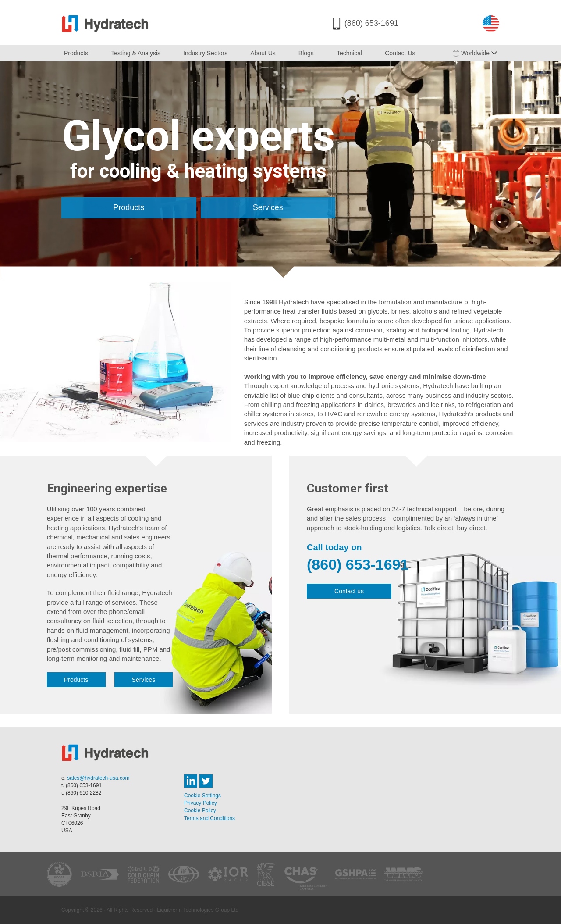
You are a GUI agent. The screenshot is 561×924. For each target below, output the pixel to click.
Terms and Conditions (209, 818)
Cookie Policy (200, 810)
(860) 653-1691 (371, 23)
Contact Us (400, 53)
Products (76, 53)
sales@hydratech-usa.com (98, 778)
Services (268, 207)
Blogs (306, 53)
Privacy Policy (201, 803)
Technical (349, 53)
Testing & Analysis (136, 53)
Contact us (349, 591)
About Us (263, 53)
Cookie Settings (202, 796)
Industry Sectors (205, 53)
